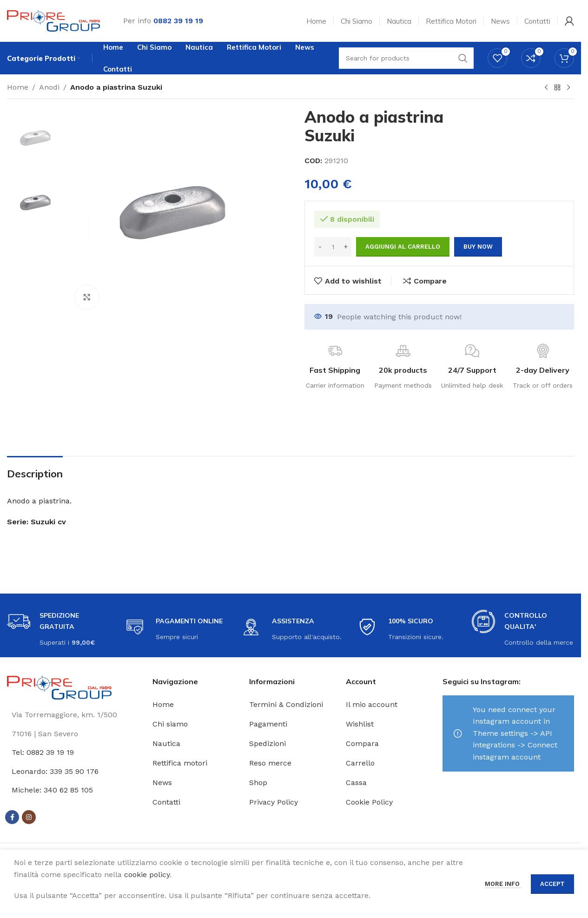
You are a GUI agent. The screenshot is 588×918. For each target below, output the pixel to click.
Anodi (49, 87)
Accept (552, 884)
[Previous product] (546, 88)
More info (503, 884)
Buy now (478, 247)
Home (18, 87)
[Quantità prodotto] (333, 247)
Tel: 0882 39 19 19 (43, 752)
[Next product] (568, 88)
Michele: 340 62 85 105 (52, 790)
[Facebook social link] (12, 817)
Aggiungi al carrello (403, 247)
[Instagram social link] (29, 817)
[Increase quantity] (346, 247)
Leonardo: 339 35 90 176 (55, 771)
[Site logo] (53, 20)
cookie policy (147, 875)
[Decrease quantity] (320, 247)
